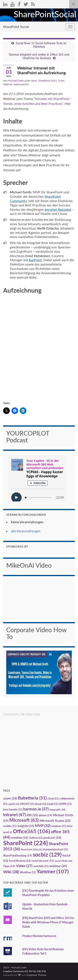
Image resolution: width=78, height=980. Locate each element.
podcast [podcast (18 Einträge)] (52, 838)
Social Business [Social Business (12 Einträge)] (20, 861)
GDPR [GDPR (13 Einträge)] (65, 804)
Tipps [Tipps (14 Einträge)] (9, 866)
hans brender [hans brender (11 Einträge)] (13, 809)
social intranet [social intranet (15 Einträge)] (43, 861)
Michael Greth (16, 81)
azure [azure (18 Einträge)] (10, 798)
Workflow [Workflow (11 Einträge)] (28, 872)
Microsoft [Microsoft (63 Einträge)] (24, 820)
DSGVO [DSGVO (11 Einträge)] (27, 804)
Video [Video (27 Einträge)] (24, 866)
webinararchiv (21, 84)
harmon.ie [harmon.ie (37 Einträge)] (36, 809)
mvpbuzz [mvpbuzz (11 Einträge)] (59, 826)
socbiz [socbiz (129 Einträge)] (47, 854)
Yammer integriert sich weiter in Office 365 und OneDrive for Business (39, 56)
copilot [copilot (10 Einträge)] (14, 804)
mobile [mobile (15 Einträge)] (10, 826)
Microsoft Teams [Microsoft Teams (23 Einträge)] (55, 820)
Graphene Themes (36, 975)
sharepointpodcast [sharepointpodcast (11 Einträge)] (55, 849)
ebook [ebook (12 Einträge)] (41, 804)
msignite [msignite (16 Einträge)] (26, 826)
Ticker (61, 81)
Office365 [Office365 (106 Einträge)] (31, 831)
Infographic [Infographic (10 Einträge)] (57, 809)
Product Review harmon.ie (39, 936)
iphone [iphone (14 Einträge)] (45, 815)
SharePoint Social (16, 27)
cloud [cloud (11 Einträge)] (53, 799)
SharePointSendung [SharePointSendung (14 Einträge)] (18, 856)
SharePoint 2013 (47, 81)
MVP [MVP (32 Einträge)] (43, 826)
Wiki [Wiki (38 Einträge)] (11, 872)
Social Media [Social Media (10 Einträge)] (63, 861)
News (34, 81)
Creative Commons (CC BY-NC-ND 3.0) (24, 971)
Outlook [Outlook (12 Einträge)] (36, 838)
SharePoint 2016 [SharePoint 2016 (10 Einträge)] (31, 849)
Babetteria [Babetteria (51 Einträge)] (32, 798)
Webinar (8, 84)
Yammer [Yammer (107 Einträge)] (53, 871)
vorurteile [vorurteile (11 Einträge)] (41, 866)
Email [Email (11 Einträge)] (53, 804)
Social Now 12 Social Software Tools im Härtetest (41, 45)
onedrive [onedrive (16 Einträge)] (19, 838)
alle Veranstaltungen (26, 531)
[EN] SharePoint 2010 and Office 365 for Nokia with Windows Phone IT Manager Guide (48, 922)
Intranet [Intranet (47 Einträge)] (14, 815)
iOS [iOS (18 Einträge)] (32, 815)
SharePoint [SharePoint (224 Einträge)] (25, 843)
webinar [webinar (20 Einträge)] (58, 866)
